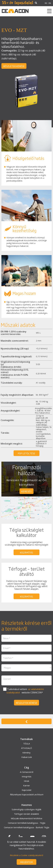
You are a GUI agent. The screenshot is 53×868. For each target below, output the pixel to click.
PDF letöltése (26, 453)
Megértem (26, 862)
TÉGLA (26, 744)
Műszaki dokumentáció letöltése (27, 818)
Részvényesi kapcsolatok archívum (27, 794)
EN (50, 3)
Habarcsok (27, 757)
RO (46, 3)
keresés (26, 491)
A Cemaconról (27, 772)
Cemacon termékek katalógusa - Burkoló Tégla (27, 827)
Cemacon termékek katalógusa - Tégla (27, 823)
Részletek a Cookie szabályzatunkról (26, 855)
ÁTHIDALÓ (27, 748)
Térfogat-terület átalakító (26, 814)
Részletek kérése (14, 66)
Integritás (27, 776)
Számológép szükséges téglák (26, 809)
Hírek (26, 781)
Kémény (26, 753)
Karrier (27, 785)
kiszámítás (26, 552)
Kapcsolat (27, 790)
